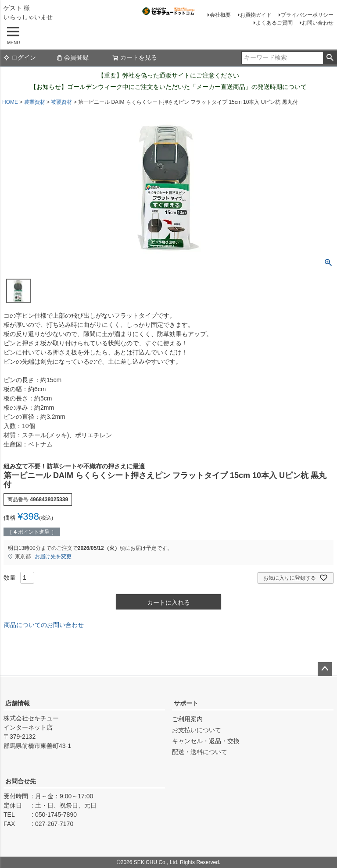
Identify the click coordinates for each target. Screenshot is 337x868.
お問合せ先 (21, 781)
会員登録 (72, 57)
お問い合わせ (318, 23)
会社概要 (220, 15)
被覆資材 (61, 102)
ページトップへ (325, 669)
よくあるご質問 (274, 23)
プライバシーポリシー (307, 15)
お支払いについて (197, 730)
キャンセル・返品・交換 (206, 741)
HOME (10, 102)
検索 (330, 58)
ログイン (20, 57)
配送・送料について (200, 752)
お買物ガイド (256, 15)
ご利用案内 (187, 719)
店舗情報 (18, 703)
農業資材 (35, 102)
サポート (186, 703)
